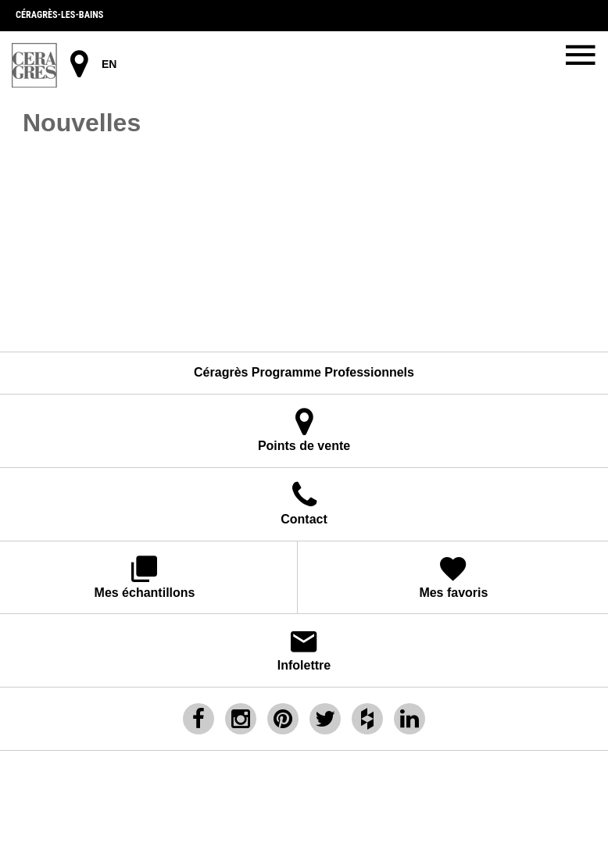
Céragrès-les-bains (59, 15)
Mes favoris (454, 576)
